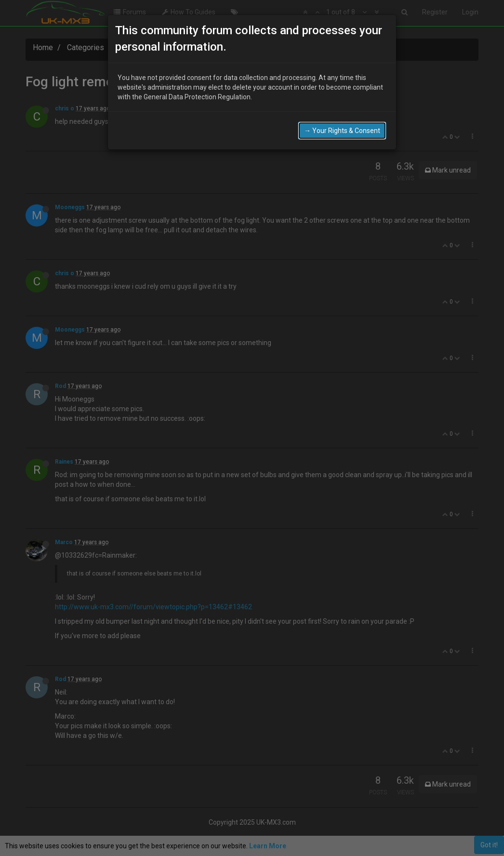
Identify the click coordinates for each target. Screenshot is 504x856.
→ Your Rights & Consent (342, 125)
